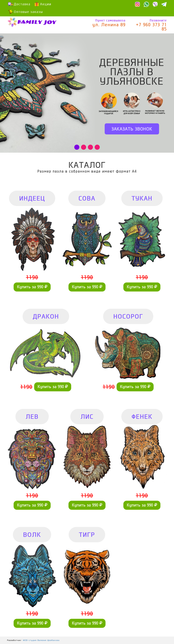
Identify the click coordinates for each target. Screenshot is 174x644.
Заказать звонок (132, 129)
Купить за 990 (32, 287)
